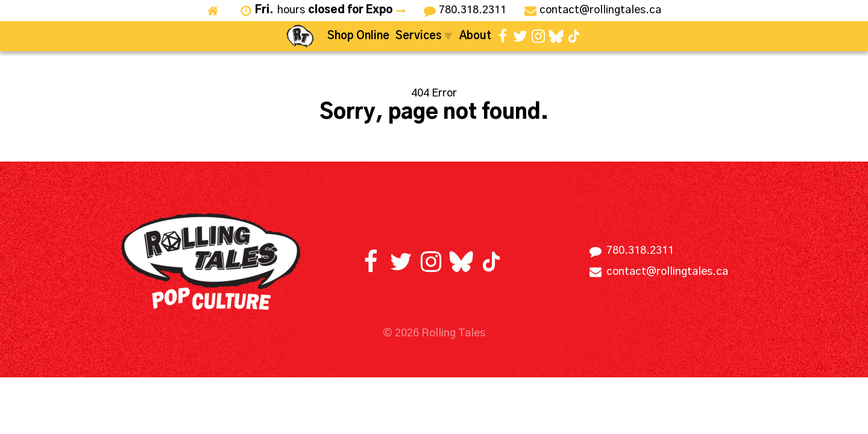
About (475, 36)
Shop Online (358, 36)
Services (424, 36)
